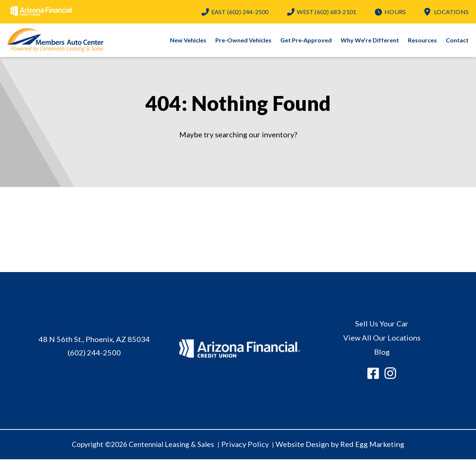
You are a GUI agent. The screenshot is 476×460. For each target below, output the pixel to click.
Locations (451, 12)
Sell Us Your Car (382, 324)
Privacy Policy (245, 444)
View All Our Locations (382, 338)
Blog (382, 352)
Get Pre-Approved (306, 40)
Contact (457, 40)
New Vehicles (188, 40)
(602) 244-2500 (240, 12)
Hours (395, 12)
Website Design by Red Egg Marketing (340, 444)
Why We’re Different (370, 40)
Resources (422, 40)
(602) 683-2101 (327, 12)
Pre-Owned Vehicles (243, 40)
